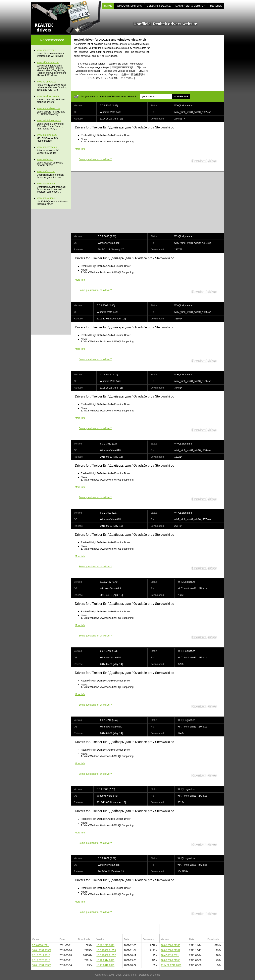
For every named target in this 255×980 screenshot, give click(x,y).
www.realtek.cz (45, 159)
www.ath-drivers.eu (47, 50)
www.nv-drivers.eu (47, 82)
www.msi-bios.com (47, 135)
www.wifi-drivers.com (48, 62)
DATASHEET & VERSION (190, 6)
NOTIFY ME (181, 96)
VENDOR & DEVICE (159, 6)
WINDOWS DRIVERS (129, 6)
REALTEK (216, 6)
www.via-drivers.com (48, 96)
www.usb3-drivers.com (49, 120)
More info (80, 149)
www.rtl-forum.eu (46, 184)
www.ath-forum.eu (47, 198)
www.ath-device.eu (47, 147)
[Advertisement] (190, 63)
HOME (108, 6)
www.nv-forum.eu (46, 171)
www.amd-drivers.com (49, 108)
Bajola (156, 975)
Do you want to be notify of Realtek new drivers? (108, 97)
